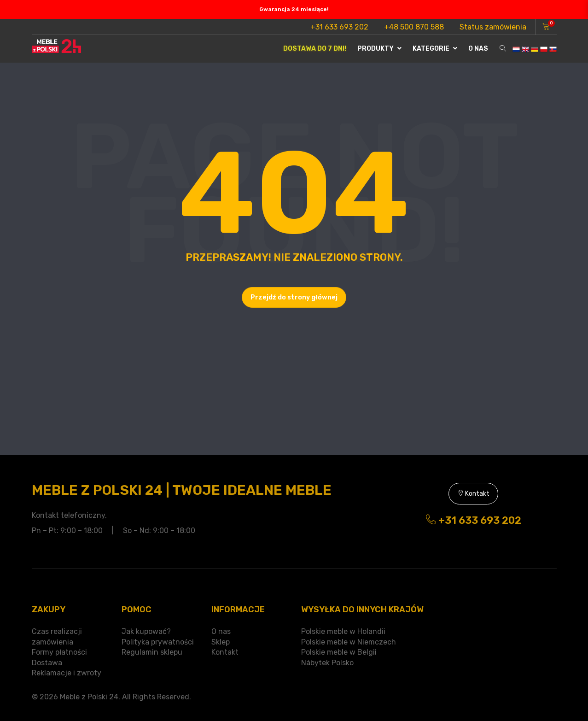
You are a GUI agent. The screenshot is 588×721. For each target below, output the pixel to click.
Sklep (221, 642)
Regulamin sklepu (152, 652)
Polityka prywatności (158, 642)
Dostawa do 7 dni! (315, 49)
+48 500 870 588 (414, 27)
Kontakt (473, 494)
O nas (478, 49)
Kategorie (435, 49)
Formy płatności (59, 652)
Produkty (379, 49)
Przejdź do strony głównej (294, 297)
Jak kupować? (146, 631)
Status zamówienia (493, 27)
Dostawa (47, 663)
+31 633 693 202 (339, 27)
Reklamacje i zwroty (67, 673)
